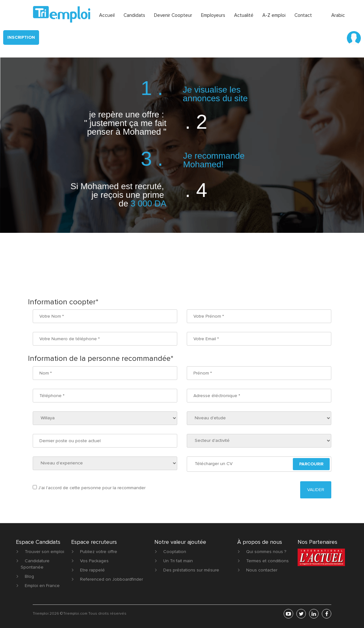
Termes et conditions (267, 561)
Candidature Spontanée (35, 564)
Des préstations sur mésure (191, 570)
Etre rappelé (92, 570)
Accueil (107, 15)
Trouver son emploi (44, 552)
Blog (29, 576)
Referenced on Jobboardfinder (111, 579)
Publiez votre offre (99, 552)
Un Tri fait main (178, 561)
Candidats (134, 15)
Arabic (338, 15)
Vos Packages (94, 561)
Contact (303, 15)
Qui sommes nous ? (266, 552)
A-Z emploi (274, 15)
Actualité (244, 15)
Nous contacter (262, 570)
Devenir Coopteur (173, 15)
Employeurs (213, 15)
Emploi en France (42, 586)
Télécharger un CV (214, 464)
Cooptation (175, 552)
